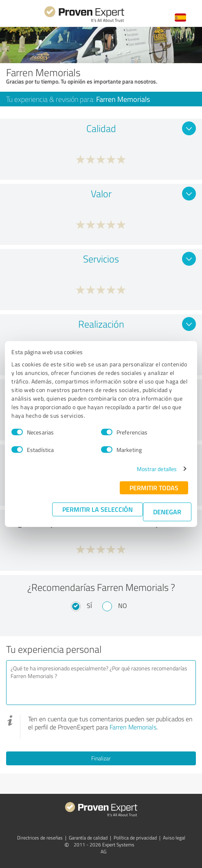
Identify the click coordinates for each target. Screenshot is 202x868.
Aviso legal (174, 838)
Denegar (167, 512)
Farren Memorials (133, 727)
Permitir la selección (98, 509)
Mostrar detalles (157, 469)
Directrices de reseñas (40, 838)
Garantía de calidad (88, 838)
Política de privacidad (135, 838)
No (123, 606)
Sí (89, 606)
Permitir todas (154, 488)
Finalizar (101, 758)
